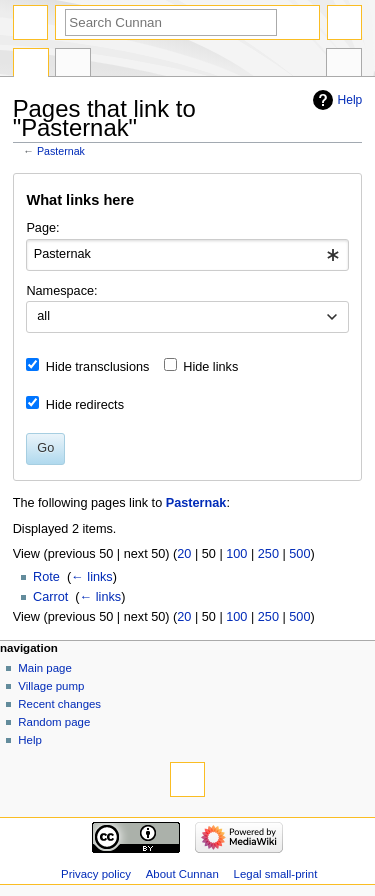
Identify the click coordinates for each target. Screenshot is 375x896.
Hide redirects (85, 405)
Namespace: (61, 291)
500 (299, 554)
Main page (45, 668)
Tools (344, 65)
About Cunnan (182, 874)
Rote (46, 577)
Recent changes (59, 704)
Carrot (50, 597)
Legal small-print (276, 874)
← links (92, 577)
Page (31, 65)
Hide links (210, 367)
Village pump (51, 686)
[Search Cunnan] (171, 22)
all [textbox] (43, 316)
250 (268, 554)
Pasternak (61, 151)
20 (184, 554)
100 (236, 554)
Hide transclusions (98, 367)
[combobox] (187, 255)
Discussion (73, 65)
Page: (42, 228)
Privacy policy (96, 874)
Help (350, 100)
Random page (54, 722)
